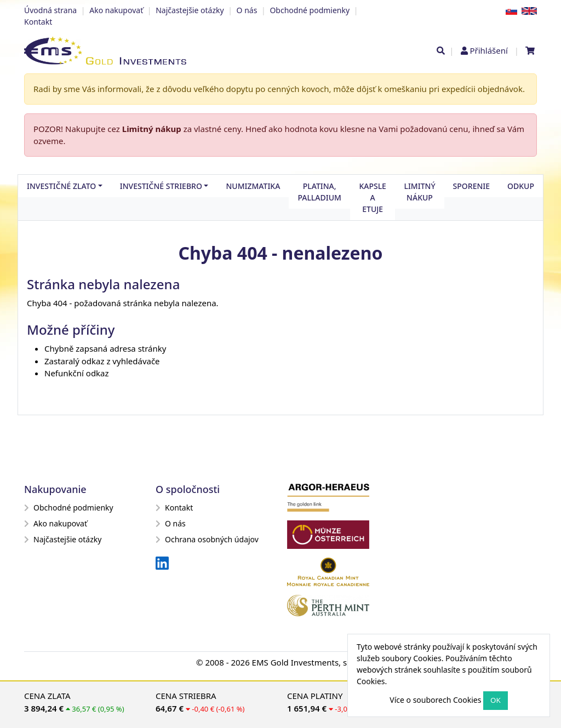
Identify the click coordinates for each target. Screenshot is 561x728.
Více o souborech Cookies (435, 700)
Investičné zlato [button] (61, 186)
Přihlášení (488, 50)
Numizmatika (253, 186)
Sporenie (471, 186)
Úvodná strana (50, 10)
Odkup (521, 186)
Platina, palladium (319, 192)
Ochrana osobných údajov (207, 539)
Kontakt (38, 22)
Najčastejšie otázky (190, 10)
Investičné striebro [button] (161, 186)
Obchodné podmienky (310, 10)
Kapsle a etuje (373, 197)
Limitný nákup (152, 129)
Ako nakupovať (116, 10)
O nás (247, 10)
